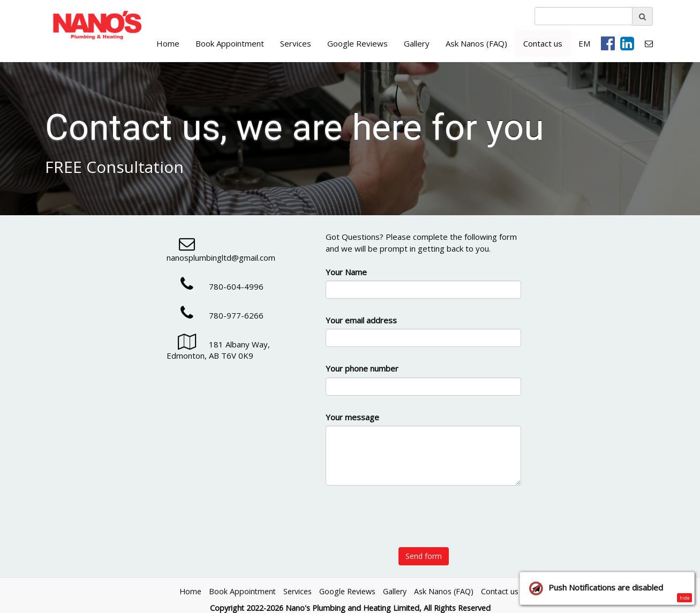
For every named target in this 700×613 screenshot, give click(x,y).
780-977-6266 (215, 315)
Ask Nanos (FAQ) (476, 43)
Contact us (543, 43)
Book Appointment (230, 43)
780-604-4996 (215, 286)
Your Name (346, 272)
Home (168, 43)
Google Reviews (357, 43)
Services (296, 43)
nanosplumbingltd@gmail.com (221, 252)
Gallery (417, 43)
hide (685, 598)
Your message (352, 417)
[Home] (95, 26)
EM (584, 43)
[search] (584, 16)
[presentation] (424, 523)
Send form (424, 556)
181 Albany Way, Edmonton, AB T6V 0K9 (218, 350)
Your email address (361, 320)
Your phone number (362, 368)
